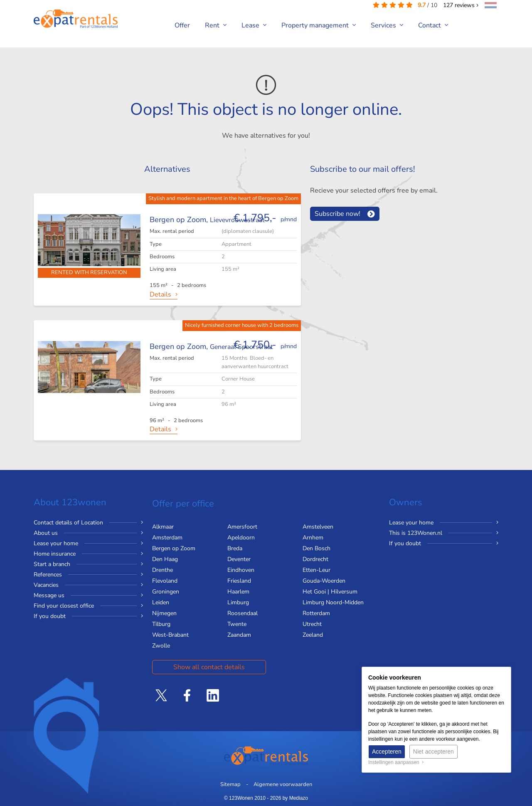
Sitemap (230, 784)
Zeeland (313, 635)
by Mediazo (295, 798)
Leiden (161, 602)
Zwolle (161, 646)
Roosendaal (243, 613)
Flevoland (165, 581)
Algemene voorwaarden (283, 784)
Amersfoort (242, 527)
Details (160, 294)
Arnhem (313, 538)
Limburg (238, 602)
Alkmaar (163, 527)
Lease (254, 25)
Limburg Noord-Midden (333, 602)
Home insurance (55, 554)
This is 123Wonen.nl (416, 533)
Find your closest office (64, 606)
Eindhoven (241, 570)
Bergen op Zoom (174, 548)
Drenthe (163, 570)
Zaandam (239, 635)
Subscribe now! (337, 214)
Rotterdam (316, 613)
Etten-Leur (316, 570)
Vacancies (46, 585)
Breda (235, 548)
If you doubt (50, 616)
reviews (461, 5)
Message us (49, 595)
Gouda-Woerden (324, 581)
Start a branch (52, 564)
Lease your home (56, 543)
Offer (182, 25)
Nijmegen (164, 613)
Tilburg (161, 624)
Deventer (239, 559)
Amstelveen (318, 527)
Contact (433, 25)
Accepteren (387, 752)
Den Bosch (316, 548)
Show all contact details (209, 667)
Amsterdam (167, 538)
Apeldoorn (241, 538)
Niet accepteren (433, 752)
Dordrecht (315, 559)
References (48, 575)
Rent (216, 25)
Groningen (166, 592)
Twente (237, 624)
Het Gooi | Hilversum (330, 592)
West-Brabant (170, 635)
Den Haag (165, 559)
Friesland (239, 581)
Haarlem (238, 592)
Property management (319, 25)
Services (387, 25)
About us (46, 533)
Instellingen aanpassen (396, 762)
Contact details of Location (68, 523)
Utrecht (312, 624)
